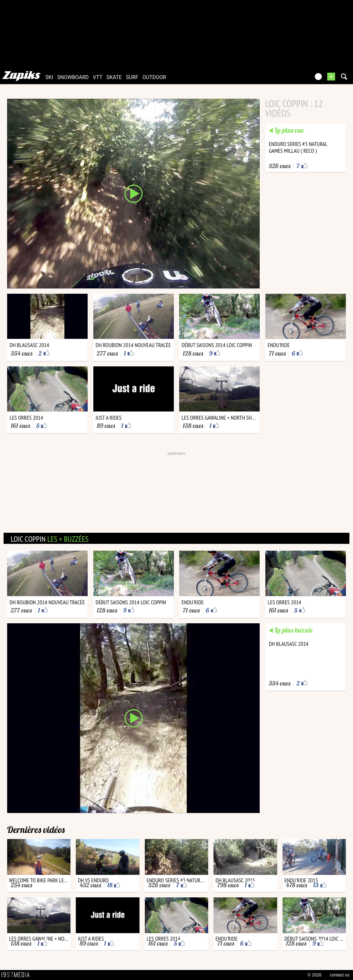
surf (132, 77)
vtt (98, 77)
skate (114, 77)
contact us (340, 975)
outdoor (154, 77)
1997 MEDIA (18, 975)
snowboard (73, 77)
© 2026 (315, 975)
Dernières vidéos (36, 830)
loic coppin (50, 539)
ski (49, 77)
